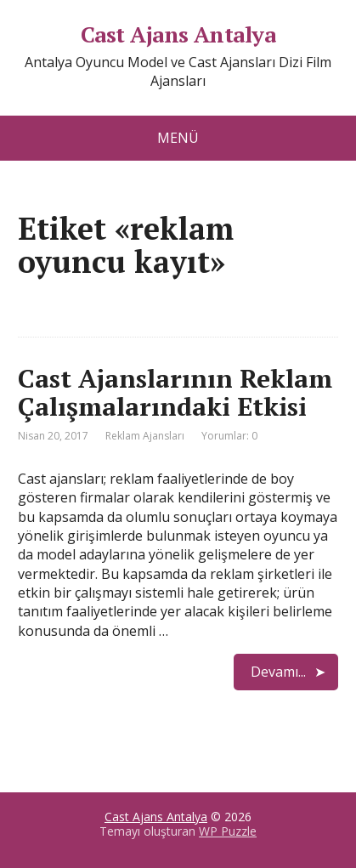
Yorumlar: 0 (229, 436)
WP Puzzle (228, 831)
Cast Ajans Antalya (178, 35)
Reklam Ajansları (145, 436)
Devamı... (278, 672)
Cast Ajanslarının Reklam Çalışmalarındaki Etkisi (175, 392)
